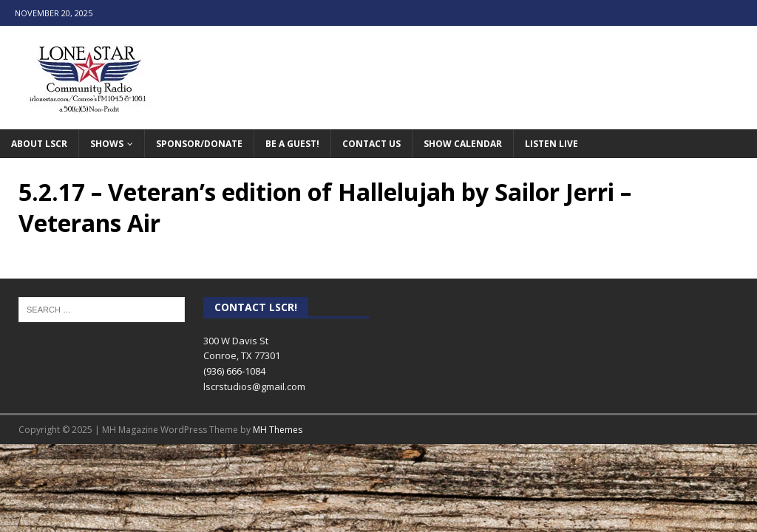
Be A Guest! (292, 144)
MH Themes (278, 430)
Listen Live (551, 144)
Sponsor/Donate (199, 144)
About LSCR (39, 144)
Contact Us (371, 144)
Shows (107, 144)
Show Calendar (463, 144)
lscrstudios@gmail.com (254, 386)
